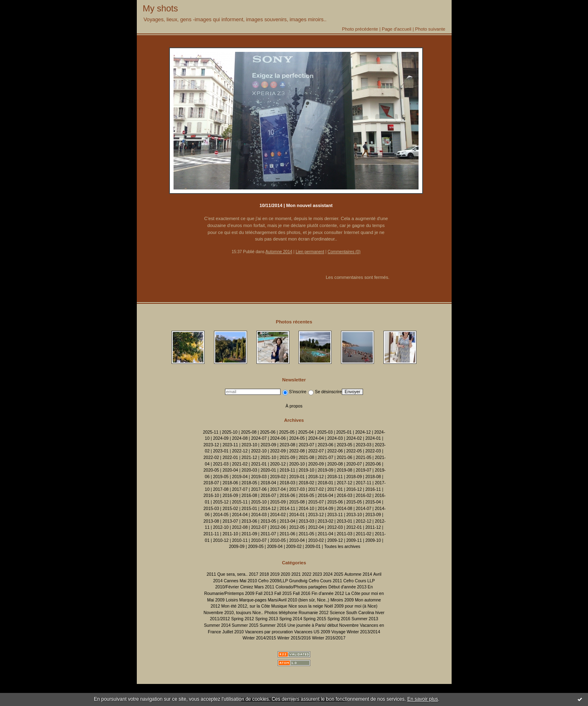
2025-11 (211, 432)
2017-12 (345, 483)
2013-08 (211, 521)
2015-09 (278, 502)
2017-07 (240, 489)
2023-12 (211, 445)
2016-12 (354, 489)
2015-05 (354, 502)
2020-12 (278, 464)
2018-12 (316, 477)
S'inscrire (294, 392)
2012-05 (297, 527)
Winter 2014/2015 (259, 638)
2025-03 (325, 432)
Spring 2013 (267, 619)
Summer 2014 (217, 625)
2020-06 (373, 464)
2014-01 (297, 515)
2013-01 (345, 521)
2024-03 (335, 438)
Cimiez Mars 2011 (257, 587)
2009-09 (237, 547)
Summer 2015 (245, 625)
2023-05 (345, 445)
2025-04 (306, 432)
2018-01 (325, 483)
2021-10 (268, 458)
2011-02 (363, 534)
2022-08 (297, 451)
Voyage (338, 632)
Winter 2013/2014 (363, 632)
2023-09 (268, 445)
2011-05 (306, 534)
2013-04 (287, 521)
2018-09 (354, 477)
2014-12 (268, 509)
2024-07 (259, 438)
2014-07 (363, 509)
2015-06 (335, 502)
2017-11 (363, 483)
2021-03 (221, 464)
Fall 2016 (302, 594)
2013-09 (373, 515)
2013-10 (354, 515)
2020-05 (211, 470)
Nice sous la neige (306, 606)
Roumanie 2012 (313, 613)
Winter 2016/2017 (329, 638)
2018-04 (268, 483)
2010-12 (221, 540)
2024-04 (316, 438)
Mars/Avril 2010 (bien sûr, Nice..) (299, 600)
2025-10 (230, 432)
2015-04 (373, 502)
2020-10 (297, 464)
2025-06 (268, 432)
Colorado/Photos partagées (302, 587)
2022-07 (316, 451)
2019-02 (278, 477)
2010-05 (278, 540)
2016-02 (363, 496)
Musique (279, 606)
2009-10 (373, 540)
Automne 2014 (279, 252)
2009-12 (335, 540)
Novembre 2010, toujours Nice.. (233, 613)
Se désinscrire (325, 392)
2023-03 (363, 445)
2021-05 (363, 458)
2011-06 (287, 534)
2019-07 (363, 470)
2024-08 (240, 438)
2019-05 (221, 477)
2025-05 (287, 432)
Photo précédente (360, 29)
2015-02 (230, 509)
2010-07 (259, 540)
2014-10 (306, 509)
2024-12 (363, 432)
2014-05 (221, 515)
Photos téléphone (281, 613)
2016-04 (325, 496)
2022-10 (259, 451)
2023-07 (306, 445)
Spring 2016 (339, 619)
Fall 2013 (264, 594)
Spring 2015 (315, 619)
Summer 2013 (365, 619)
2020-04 (230, 470)
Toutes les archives (342, 547)
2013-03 (306, 521)
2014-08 (345, 509)
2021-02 (240, 464)
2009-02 (294, 547)
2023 (317, 574)
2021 (296, 574)
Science (337, 613)
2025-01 (344, 432)
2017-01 (335, 489)
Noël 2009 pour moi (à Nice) (351, 606)
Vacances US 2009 (312, 632)
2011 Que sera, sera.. (227, 574)
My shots (160, 8)
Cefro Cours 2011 (325, 581)
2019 (275, 574)
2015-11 (240, 502)
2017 (253, 574)
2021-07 (325, 458)
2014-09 (325, 509)
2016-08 (249, 496)
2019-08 (345, 470)
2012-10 (221, 527)
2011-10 (230, 534)
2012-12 (363, 521)
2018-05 (249, 483)
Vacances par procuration (269, 632)
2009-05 (256, 547)
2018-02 (306, 483)
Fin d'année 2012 (328, 594)
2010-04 (297, 540)
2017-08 (221, 489)
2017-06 (259, 489)
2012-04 (316, 527)
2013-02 (325, 521)
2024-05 (297, 438)
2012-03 (335, 527)
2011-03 (345, 534)
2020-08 (335, 464)
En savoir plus (422, 699)
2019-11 (287, 470)
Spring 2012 (243, 619)
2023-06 (325, 445)
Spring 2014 (291, 619)
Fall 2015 (283, 594)
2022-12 (240, 451)
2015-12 (221, 502)
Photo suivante (430, 29)
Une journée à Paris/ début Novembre (323, 625)
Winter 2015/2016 (294, 638)
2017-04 (278, 489)
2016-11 (373, 489)
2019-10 (306, 470)
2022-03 (373, 451)
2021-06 (345, 458)
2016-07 (268, 496)
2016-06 (287, 496)
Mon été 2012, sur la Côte (246, 606)
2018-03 (287, 483)
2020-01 (268, 470)
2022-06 (335, 451)
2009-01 (313, 547)
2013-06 (249, 521)
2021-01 (259, 464)
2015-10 (259, 502)
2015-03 (211, 509)
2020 (285, 574)
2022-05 (354, 451)
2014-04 (240, 515)
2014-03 (259, 515)
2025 (339, 574)
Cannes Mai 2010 (240, 581)
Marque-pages (253, 600)
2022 (306, 574)
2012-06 (278, 527)
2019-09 (325, 470)
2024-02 (354, 438)
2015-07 (316, 502)
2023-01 (221, 451)
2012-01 (354, 527)
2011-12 (373, 527)
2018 (264, 574)
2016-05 (306, 496)
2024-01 (373, 438)
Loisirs (232, 600)
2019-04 (240, 477)
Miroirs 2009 (342, 600)
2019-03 (259, 477)
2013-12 (316, 515)
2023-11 (230, 445)
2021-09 (287, 458)
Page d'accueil (396, 29)
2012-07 (259, 527)
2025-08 (249, 432)
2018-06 (230, 483)
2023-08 (287, 445)
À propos (294, 406)
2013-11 (335, 515)
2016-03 (345, 496)
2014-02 (278, 515)
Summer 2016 (273, 625)
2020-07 (354, 464)
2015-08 (297, 502)
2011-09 (249, 534)
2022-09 (278, 451)
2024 (328, 574)
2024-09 (221, 438)
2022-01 (230, 458)
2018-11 (335, 477)
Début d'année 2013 (347, 587)
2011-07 (268, 534)
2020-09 (316, 464)
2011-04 (325, 534)
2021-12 (249, 458)
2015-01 (249, 509)
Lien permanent (310, 252)
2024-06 (278, 438)
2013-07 (230, 521)
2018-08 (373, 477)
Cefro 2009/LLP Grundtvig (283, 581)
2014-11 (287, 509)
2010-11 (240, 540)
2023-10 (249, 445)
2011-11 (211, 534)
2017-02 (316, 489)
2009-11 (354, 540)
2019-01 (297, 477)
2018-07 (211, 483)
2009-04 (275, 547)
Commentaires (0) (344, 252)
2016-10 (211, 496)
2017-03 (297, 489)
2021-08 (306, 458)
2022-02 (211, 458)
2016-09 (230, 496)
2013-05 (268, 521)
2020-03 (249, 470)
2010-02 (316, 540)
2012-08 (240, 527)
